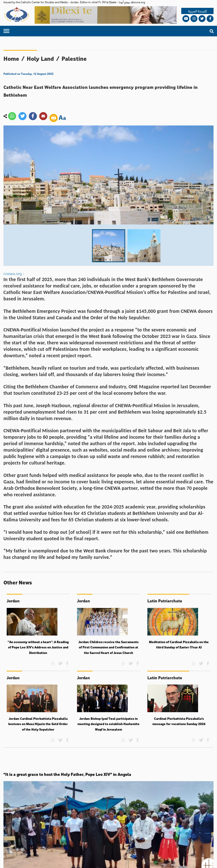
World (91, 814)
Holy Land (40, 59)
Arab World (125, 814)
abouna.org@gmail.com (144, 826)
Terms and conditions (67, 860)
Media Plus (207, 860)
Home (11, 59)
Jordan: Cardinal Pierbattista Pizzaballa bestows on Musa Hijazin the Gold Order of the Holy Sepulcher (38, 733)
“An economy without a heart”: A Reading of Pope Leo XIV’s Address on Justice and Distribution (38, 657)
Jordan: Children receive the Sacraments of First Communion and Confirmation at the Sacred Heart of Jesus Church (108, 657)
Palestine (74, 59)
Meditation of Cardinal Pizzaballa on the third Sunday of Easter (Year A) (179, 654)
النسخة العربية (197, 11)
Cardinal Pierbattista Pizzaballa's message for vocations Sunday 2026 (179, 731)
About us (21, 843)
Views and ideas (202, 814)
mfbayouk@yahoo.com (103, 831)
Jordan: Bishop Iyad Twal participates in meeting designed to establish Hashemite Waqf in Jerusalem (108, 733)
